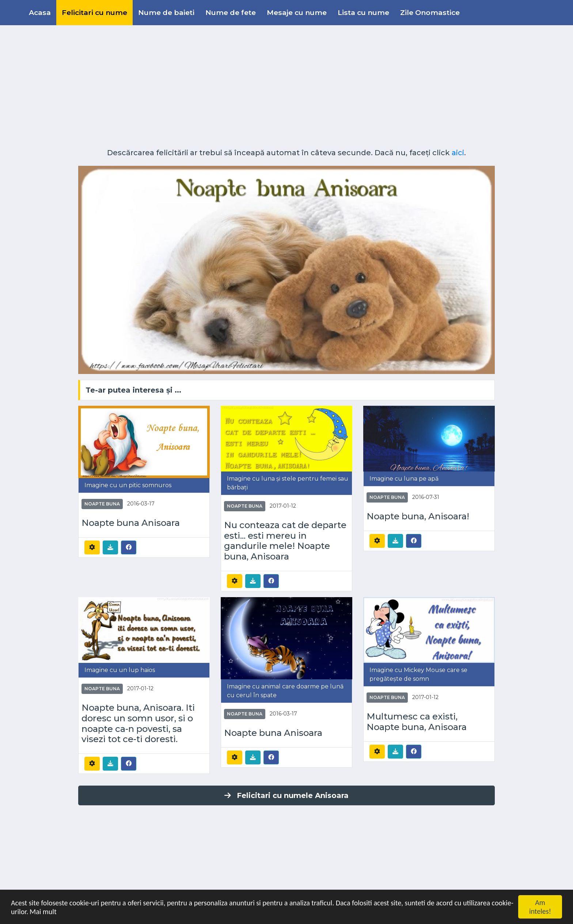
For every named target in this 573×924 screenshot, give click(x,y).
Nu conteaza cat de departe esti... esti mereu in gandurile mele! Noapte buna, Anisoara (285, 541)
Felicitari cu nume (94, 12)
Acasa (40, 12)
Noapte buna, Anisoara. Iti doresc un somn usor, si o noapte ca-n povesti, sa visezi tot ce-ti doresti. (138, 723)
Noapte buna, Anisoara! (418, 516)
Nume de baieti (166, 12)
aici (458, 153)
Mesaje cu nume (297, 12)
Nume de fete (231, 12)
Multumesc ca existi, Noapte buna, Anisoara (417, 722)
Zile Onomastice (430, 12)
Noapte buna (102, 504)
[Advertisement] (286, 84)
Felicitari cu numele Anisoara (286, 795)
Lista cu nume (363, 12)
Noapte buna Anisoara (131, 523)
